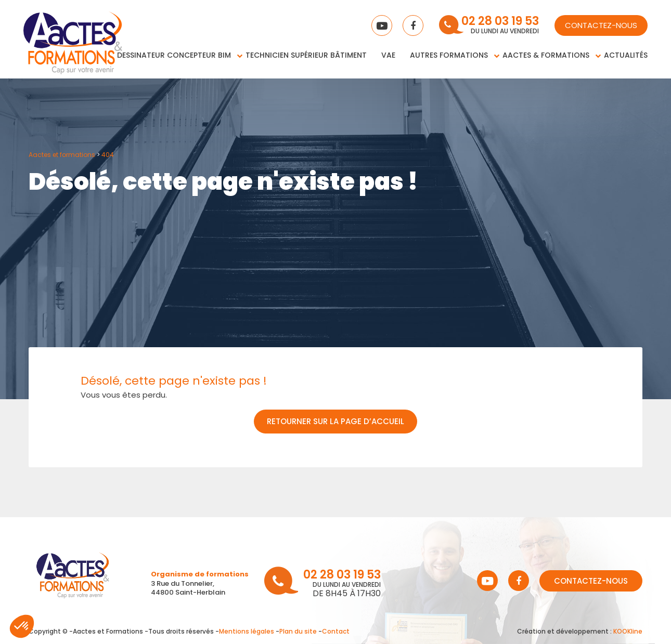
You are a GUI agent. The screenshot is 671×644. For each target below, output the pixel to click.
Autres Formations (449, 55)
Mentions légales (247, 631)
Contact (336, 631)
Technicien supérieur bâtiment (306, 55)
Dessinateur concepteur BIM (174, 55)
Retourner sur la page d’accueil (335, 421)
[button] (22, 626)
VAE (388, 55)
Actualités (626, 55)
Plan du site (298, 631)
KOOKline (628, 631)
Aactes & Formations (546, 55)
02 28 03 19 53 (500, 22)
